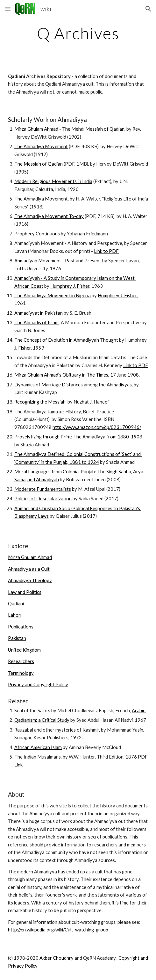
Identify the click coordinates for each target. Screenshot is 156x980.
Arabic (138, 710)
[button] (8, 9)
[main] (78, 33)
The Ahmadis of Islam (36, 322)
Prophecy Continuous (37, 234)
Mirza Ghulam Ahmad (30, 557)
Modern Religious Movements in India (53, 181)
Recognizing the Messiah (40, 402)
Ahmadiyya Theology (30, 580)
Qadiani (16, 604)
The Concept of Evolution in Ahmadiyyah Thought (66, 340)
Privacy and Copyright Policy (38, 684)
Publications (21, 627)
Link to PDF (106, 251)
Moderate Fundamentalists (43, 489)
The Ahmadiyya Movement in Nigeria (53, 296)
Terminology (21, 673)
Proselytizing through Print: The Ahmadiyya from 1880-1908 (78, 437)
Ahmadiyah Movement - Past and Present (58, 261)
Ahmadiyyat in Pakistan (39, 313)
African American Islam (38, 747)
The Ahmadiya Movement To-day (49, 216)
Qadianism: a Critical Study (42, 720)
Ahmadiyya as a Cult (29, 569)
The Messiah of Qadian (39, 164)
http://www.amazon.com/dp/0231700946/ (97, 427)
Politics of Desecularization (43, 499)
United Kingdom (24, 650)
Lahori (15, 615)
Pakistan (17, 638)
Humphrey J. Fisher (70, 286)
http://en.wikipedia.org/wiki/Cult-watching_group (58, 930)
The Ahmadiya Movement (41, 146)
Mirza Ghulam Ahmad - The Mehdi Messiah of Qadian (69, 129)
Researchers (21, 661)
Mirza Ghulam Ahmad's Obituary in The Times (61, 375)
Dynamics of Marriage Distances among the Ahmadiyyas (73, 385)
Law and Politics (25, 592)
